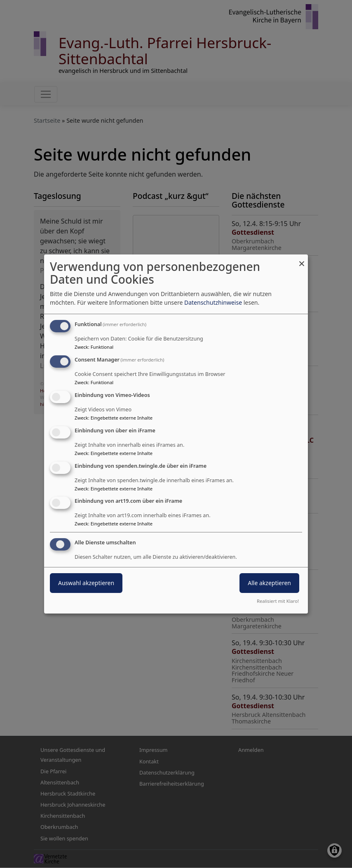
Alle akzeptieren (269, 583)
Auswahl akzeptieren (86, 583)
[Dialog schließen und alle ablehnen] (302, 260)
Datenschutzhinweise (213, 302)
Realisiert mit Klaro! (278, 601)
